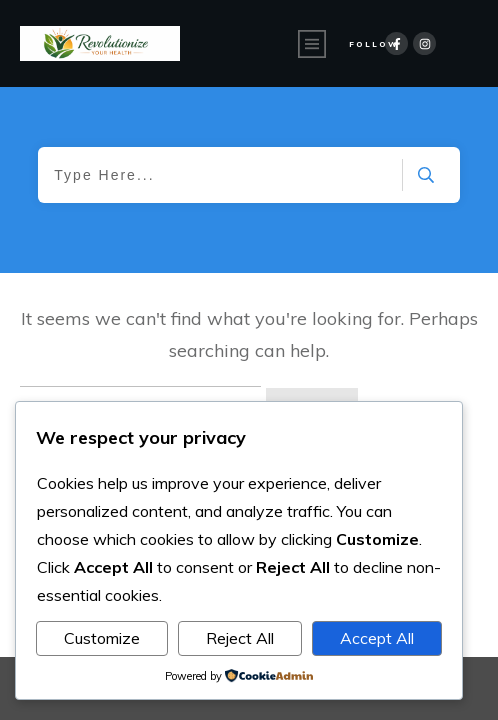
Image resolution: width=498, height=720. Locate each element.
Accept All (377, 638)
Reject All (240, 638)
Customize (102, 638)
